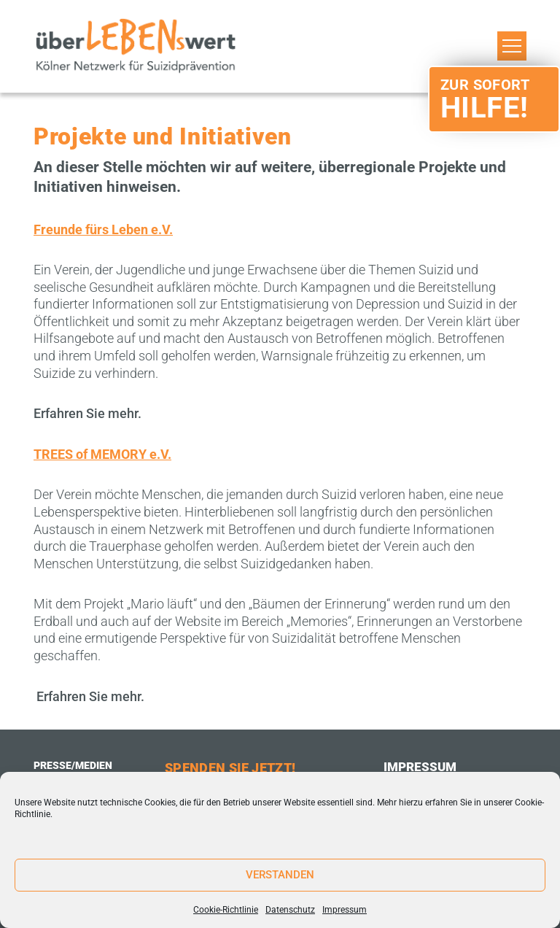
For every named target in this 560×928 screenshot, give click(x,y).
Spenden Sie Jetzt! (230, 768)
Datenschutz (290, 910)
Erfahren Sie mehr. (87, 413)
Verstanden (280, 875)
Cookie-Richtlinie (226, 910)
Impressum (345, 910)
